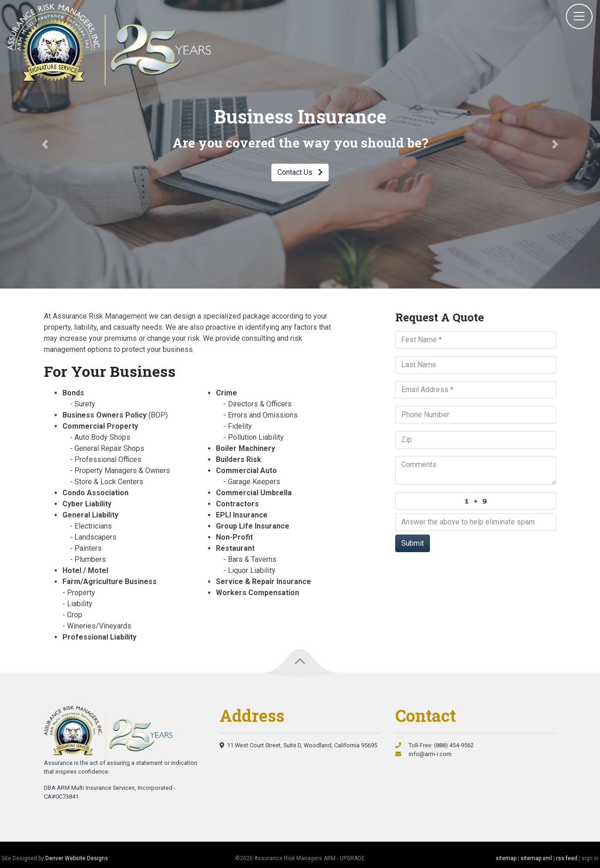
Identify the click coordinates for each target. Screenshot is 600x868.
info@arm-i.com (423, 754)
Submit (413, 543)
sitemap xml (536, 858)
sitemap (506, 858)
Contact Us (300, 172)
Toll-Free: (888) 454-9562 (435, 745)
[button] (45, 144)
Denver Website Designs (77, 858)
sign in (590, 858)
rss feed (567, 858)
